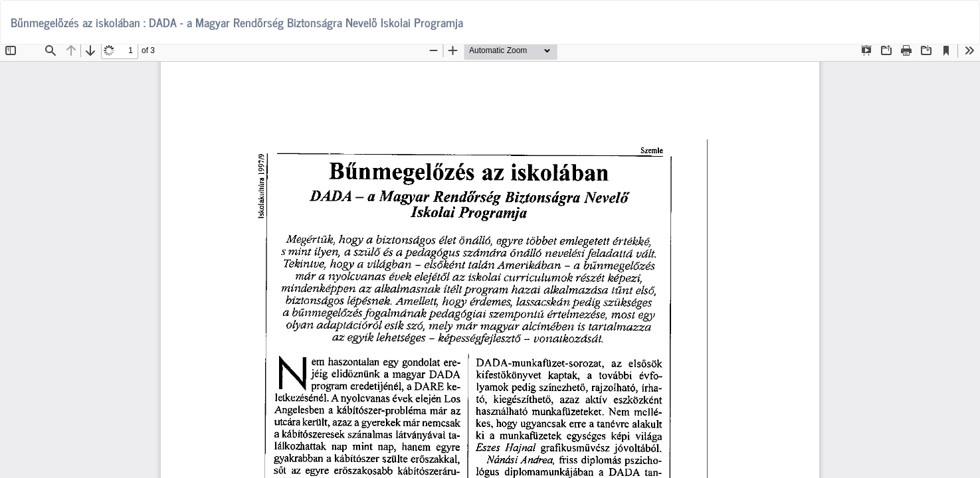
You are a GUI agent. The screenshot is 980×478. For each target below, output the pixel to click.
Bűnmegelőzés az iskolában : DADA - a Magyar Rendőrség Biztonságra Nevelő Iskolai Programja (237, 22)
